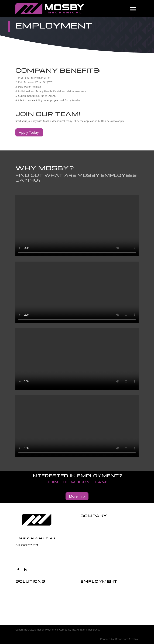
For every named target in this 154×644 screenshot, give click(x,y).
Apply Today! (29, 132)
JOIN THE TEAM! (90, 590)
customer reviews (93, 543)
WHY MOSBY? (88, 596)
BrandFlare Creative (127, 639)
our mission (89, 531)
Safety (85, 537)
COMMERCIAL (23, 590)
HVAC (19, 596)
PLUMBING (22, 602)
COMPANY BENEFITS (92, 608)
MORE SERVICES (25, 608)
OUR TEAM (87, 602)
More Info (77, 496)
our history (88, 525)
